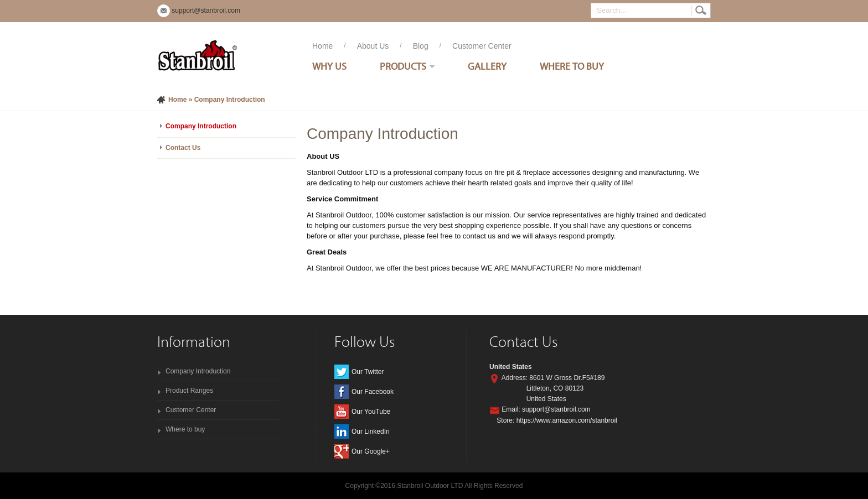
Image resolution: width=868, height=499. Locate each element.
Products (403, 66)
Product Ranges (189, 391)
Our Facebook (373, 392)
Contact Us (183, 148)
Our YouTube (371, 412)
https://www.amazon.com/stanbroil (567, 420)
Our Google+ (371, 451)
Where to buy (185, 429)
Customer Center (482, 46)
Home (322, 46)
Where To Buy (572, 66)
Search (701, 11)
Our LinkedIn (371, 432)
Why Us (329, 66)
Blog (421, 46)
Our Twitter (368, 372)
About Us (373, 46)
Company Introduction (201, 126)
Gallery (487, 66)
